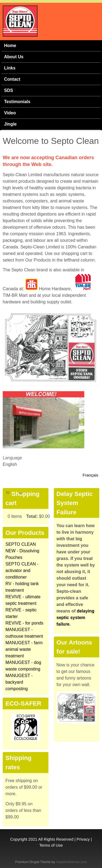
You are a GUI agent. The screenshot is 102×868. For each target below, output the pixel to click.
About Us (14, 57)
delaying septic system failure (76, 618)
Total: (32, 516)
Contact (12, 79)
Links (10, 68)
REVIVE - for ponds (24, 623)
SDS (9, 90)
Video (10, 113)
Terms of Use (51, 845)
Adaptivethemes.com (71, 862)
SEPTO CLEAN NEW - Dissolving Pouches (22, 551)
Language (12, 458)
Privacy (83, 839)
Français (91, 475)
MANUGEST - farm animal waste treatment (24, 649)
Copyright (19, 839)
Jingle (10, 124)
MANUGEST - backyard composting (19, 682)
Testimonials (17, 102)
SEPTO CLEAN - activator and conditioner (22, 571)
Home (10, 46)
